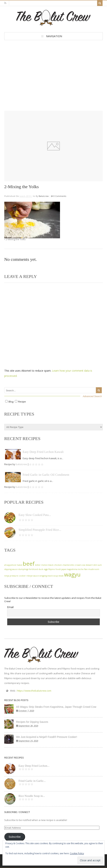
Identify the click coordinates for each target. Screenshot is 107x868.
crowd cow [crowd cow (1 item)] (80, 565)
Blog (11, 402)
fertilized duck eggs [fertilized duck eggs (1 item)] (38, 569)
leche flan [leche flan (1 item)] (83, 569)
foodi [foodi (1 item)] (58, 569)
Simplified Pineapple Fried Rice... (40, 530)
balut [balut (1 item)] (20, 565)
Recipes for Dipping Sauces (32, 722)
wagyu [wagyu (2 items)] (72, 574)
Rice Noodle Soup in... (32, 796)
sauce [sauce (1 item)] (36, 576)
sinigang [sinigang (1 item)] (43, 576)
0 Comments (60, 196)
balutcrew (44, 196)
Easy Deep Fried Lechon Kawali (43, 452)
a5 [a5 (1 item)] (5, 565)
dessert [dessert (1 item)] (89, 565)
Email (10, 607)
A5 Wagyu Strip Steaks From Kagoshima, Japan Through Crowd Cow (56, 707)
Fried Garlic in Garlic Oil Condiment (46, 475)
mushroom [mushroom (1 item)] (94, 569)
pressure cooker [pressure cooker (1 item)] (18, 576)
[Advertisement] (54, 68)
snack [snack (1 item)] (50, 576)
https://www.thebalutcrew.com (34, 691)
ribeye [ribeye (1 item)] (30, 576)
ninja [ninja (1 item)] (7, 576)
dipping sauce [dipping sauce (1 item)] (11, 569)
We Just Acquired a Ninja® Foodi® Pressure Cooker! (47, 737)
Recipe (22, 402)
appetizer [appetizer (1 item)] (12, 565)
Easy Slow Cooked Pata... (35, 515)
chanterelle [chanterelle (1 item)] (68, 565)
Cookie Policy (77, 853)
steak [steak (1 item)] (61, 576)
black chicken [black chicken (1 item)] (55, 565)
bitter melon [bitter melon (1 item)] (41, 565)
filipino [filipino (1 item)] (52, 569)
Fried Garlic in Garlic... (32, 781)
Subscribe (15, 837)
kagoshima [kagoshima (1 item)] (72, 569)
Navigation (54, 36)
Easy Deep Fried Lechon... (34, 766)
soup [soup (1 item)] (56, 576)
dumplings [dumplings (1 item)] (23, 569)
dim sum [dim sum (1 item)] (98, 565)
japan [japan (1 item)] (64, 569)
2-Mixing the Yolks (15, 239)
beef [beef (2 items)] (29, 564)
